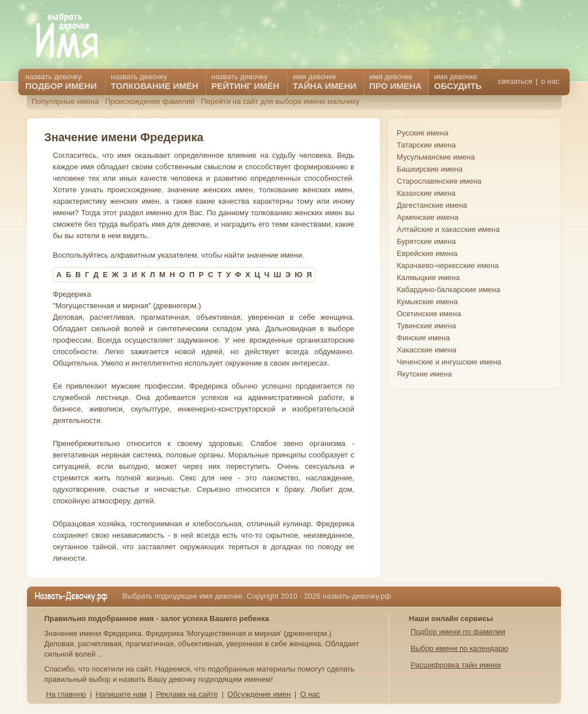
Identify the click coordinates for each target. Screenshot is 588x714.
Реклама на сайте (187, 694)
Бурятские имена (426, 241)
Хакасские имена (427, 350)
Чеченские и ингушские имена (449, 362)
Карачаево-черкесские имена (448, 265)
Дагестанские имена (432, 205)
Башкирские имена (430, 169)
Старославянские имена (439, 181)
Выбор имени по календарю (459, 648)
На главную (66, 694)
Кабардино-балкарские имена (448, 290)
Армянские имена (428, 217)
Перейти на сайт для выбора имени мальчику (280, 101)
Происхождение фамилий (150, 101)
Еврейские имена (427, 253)
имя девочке (458, 82)
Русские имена (423, 133)
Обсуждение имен (259, 694)
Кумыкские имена (427, 302)
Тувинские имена (426, 326)
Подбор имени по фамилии (458, 632)
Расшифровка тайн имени (456, 665)
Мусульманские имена (436, 157)
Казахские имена (426, 193)
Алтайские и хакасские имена (448, 229)
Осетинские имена (429, 314)
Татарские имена (426, 145)
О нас (310, 694)
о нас (550, 81)
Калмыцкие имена (428, 278)
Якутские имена (424, 374)
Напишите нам (121, 694)
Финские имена (423, 338)
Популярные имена (65, 101)
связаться (515, 81)
